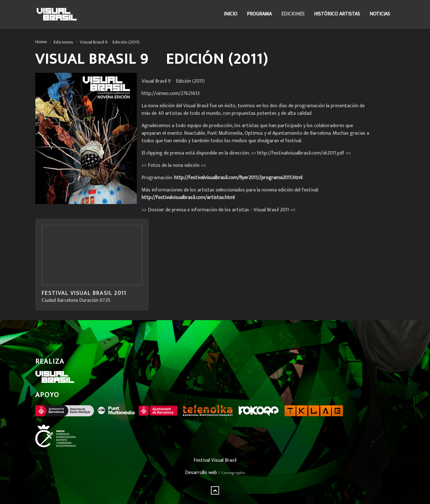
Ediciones (293, 14)
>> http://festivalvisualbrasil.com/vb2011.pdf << (301, 153)
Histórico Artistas (337, 14)
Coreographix (233, 473)
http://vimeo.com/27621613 (171, 94)
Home (41, 42)
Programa (259, 14)
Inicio (231, 14)
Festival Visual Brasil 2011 (84, 293)
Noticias (380, 14)
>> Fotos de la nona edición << (174, 165)
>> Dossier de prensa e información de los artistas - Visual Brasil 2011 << (218, 210)
